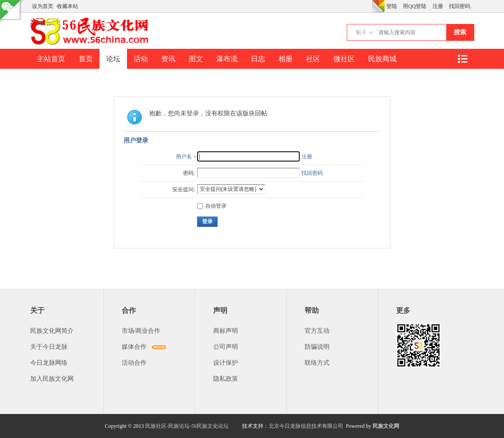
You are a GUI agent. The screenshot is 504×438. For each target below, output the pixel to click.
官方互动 (317, 331)
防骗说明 (317, 347)
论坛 (113, 59)
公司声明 (226, 347)
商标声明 (226, 331)
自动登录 (212, 206)
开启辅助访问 (370, 6)
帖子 (361, 32)
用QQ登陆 (415, 6)
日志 (258, 59)
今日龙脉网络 (49, 363)
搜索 (460, 32)
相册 (286, 59)
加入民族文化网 (52, 379)
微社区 (344, 59)
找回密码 (460, 6)
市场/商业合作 (141, 331)
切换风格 (378, 6)
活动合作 (134, 363)
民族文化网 (386, 426)
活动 (141, 59)
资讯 (168, 59)
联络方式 (317, 363)
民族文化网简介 (52, 331)
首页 (86, 59)
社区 (313, 59)
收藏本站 (67, 6)
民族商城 (382, 59)
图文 (196, 59)
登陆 (392, 6)
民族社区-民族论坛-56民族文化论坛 (187, 426)
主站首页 (51, 59)
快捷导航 (463, 59)
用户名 (184, 157)
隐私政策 (226, 379)
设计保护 (226, 363)
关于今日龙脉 (49, 347)
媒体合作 (134, 347)
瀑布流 (227, 59)
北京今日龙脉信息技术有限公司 (306, 426)
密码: (189, 173)
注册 (438, 6)
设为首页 (43, 6)
